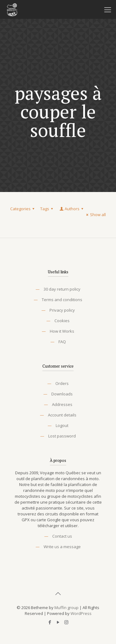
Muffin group (67, 608)
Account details (62, 415)
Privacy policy (62, 310)
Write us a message (62, 547)
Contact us (62, 536)
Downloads (62, 394)
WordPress (81, 613)
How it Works (62, 331)
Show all (95, 215)
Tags (47, 209)
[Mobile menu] (108, 9)
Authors (72, 209)
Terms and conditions (62, 300)
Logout (62, 425)
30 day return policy (62, 289)
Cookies (62, 321)
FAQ (62, 342)
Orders (62, 383)
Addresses (62, 404)
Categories (23, 209)
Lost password (62, 436)
